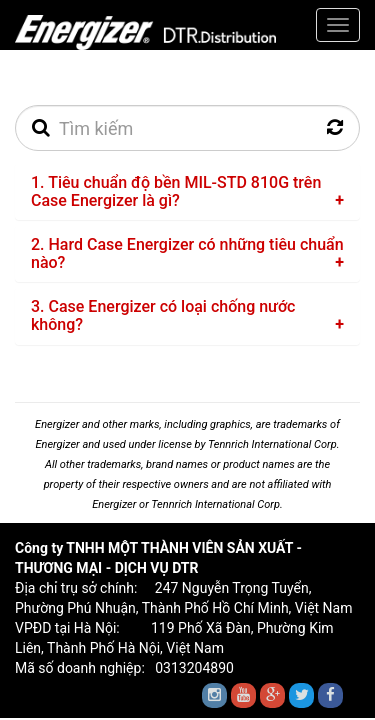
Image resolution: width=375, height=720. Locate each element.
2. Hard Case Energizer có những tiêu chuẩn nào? (187, 253)
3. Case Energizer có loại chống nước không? (163, 315)
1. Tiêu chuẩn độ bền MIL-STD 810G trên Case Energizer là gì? (176, 191)
